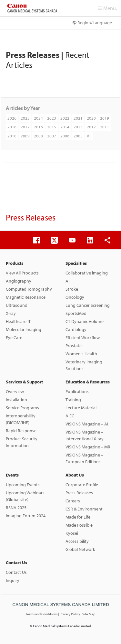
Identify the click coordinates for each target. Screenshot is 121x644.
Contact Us (16, 563)
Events (12, 475)
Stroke (72, 289)
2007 (52, 136)
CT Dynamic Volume (85, 321)
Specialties (76, 263)
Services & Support (24, 382)
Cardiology (76, 329)
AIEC (70, 416)
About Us (75, 475)
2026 (12, 118)
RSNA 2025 (16, 508)
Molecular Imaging (24, 329)
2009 (25, 136)
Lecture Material (81, 408)
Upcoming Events (23, 485)
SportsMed (76, 313)
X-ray (11, 313)
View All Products (22, 273)
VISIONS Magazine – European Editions (84, 458)
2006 (65, 136)
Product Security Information (22, 442)
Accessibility (77, 541)
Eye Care (14, 338)
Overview (15, 392)
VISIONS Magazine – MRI (88, 447)
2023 (52, 118)
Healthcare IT (18, 321)
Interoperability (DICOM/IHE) (21, 419)
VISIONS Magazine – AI (87, 424)
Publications (77, 392)
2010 (12, 136)
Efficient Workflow (83, 338)
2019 (105, 118)
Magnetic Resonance (26, 297)
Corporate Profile (82, 485)
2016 (38, 127)
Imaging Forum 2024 (26, 516)
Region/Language (92, 23)
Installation (16, 400)
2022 (65, 118)
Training (73, 400)
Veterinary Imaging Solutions (84, 365)
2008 (38, 136)
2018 (12, 127)
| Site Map (88, 614)
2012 (91, 127)
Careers (73, 501)
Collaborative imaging (87, 273)
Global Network (80, 549)
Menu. (107, 8)
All (89, 136)
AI (67, 281)
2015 (52, 127)
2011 (105, 127)
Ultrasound (17, 305)
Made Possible (79, 525)
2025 (25, 118)
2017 (25, 127)
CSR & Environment (84, 509)
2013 (78, 127)
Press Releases (79, 493)
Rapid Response (21, 431)
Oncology (75, 297)
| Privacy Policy (69, 614)
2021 (78, 118)
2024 (38, 118)
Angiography (19, 281)
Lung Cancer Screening (88, 305)
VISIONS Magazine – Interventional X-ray (85, 435)
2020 (91, 118)
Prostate (74, 346)
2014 (65, 127)
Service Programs (22, 408)
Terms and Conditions (42, 614)
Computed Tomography (29, 289)
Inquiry (13, 580)
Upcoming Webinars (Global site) (25, 496)
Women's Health (81, 354)
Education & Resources (88, 382)
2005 (78, 136)
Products (15, 263)
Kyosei (72, 533)
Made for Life (78, 517)
